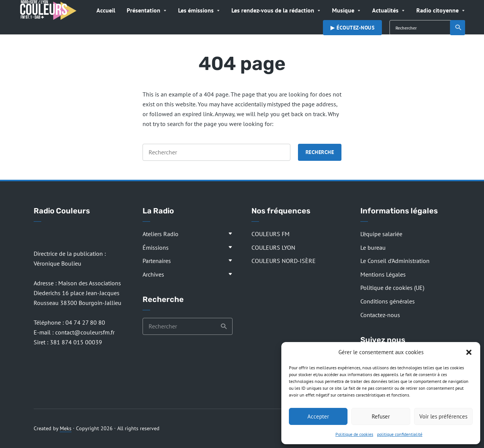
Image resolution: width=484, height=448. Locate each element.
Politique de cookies (354, 434)
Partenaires (157, 261)
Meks (66, 428)
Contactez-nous (380, 315)
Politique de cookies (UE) (392, 288)
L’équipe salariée (381, 234)
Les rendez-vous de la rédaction (273, 10)
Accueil (106, 10)
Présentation (143, 10)
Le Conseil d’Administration (395, 261)
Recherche (458, 28)
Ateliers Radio (161, 234)
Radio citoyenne (437, 10)
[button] (469, 352)
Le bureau (373, 247)
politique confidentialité (400, 434)
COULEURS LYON (273, 247)
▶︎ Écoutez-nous (352, 28)
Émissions (156, 247)
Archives (153, 274)
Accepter (318, 416)
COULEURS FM (271, 234)
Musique (343, 10)
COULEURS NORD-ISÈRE (284, 261)
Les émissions (196, 10)
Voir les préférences (443, 416)
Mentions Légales (383, 274)
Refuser (381, 416)
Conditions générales (388, 301)
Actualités (385, 10)
